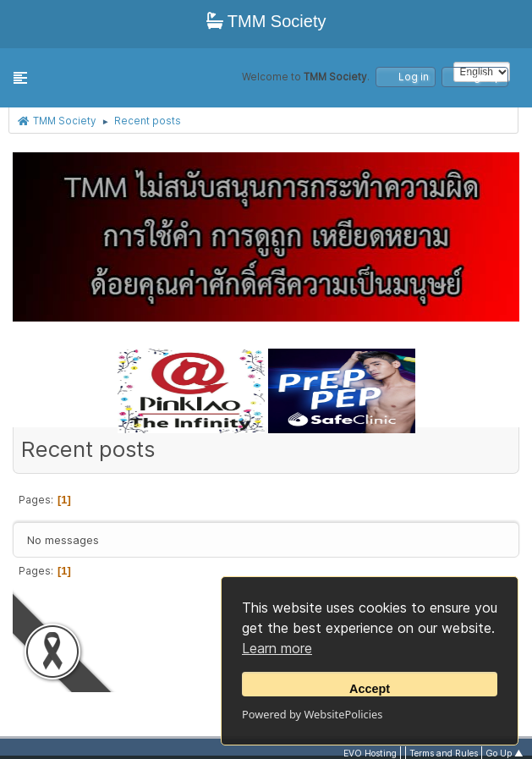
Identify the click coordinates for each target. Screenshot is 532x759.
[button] (20, 78)
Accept (370, 689)
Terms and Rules (444, 753)
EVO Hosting (370, 753)
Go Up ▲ (505, 753)
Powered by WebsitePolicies (312, 714)
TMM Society (266, 21)
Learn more (277, 648)
